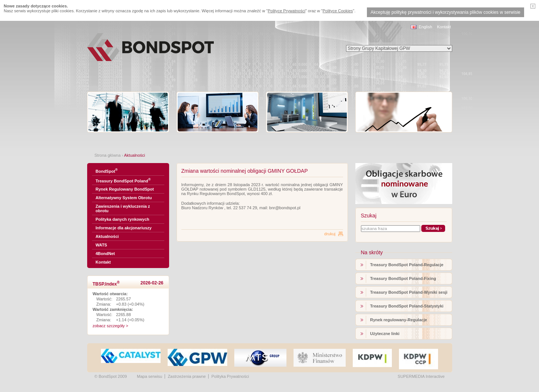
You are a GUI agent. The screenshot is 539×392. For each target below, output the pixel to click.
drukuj (330, 234)
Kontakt (444, 27)
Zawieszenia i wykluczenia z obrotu (123, 208)
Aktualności (107, 236)
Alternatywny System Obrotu (124, 198)
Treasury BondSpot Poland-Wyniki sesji (409, 292)
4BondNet (105, 254)
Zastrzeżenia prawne (187, 376)
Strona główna (108, 155)
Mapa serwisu (150, 376)
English (425, 27)
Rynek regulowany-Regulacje (399, 320)
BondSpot (107, 171)
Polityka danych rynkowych (123, 219)
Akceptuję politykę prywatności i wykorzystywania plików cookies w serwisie (446, 12)
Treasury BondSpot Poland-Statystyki (407, 306)
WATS (102, 245)
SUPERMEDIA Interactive (421, 376)
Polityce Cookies (338, 11)
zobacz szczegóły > (111, 326)
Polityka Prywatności (230, 376)
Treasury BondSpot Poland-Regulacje (407, 265)
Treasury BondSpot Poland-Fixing (403, 278)
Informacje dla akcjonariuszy (124, 228)
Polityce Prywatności (287, 11)
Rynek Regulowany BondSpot (125, 189)
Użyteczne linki (385, 334)
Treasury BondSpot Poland (123, 180)
